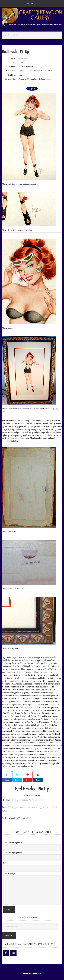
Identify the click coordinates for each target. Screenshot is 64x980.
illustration (33, 807)
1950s (16, 807)
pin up (48, 807)
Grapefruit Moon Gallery (32, 17)
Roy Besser (23, 58)
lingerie (41, 807)
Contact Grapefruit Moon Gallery (32, 832)
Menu (34, 3)
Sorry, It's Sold (38, 800)
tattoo (5, 811)
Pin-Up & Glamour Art (22, 800)
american (23, 807)
